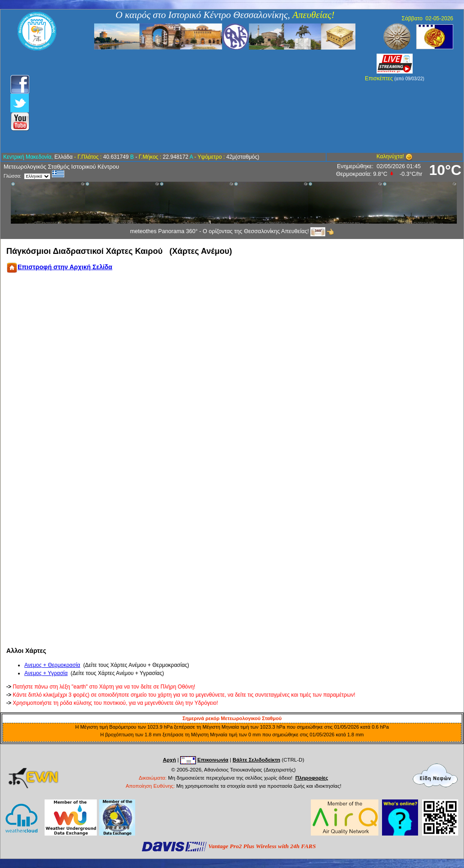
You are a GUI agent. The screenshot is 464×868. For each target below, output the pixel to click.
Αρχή (169, 760)
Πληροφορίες (312, 778)
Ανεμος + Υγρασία (46, 673)
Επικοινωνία (213, 760)
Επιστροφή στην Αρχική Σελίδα (59, 267)
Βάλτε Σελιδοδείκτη (256, 760)
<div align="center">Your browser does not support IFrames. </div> (224, 460)
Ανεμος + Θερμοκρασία (52, 665)
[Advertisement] (184, 101)
